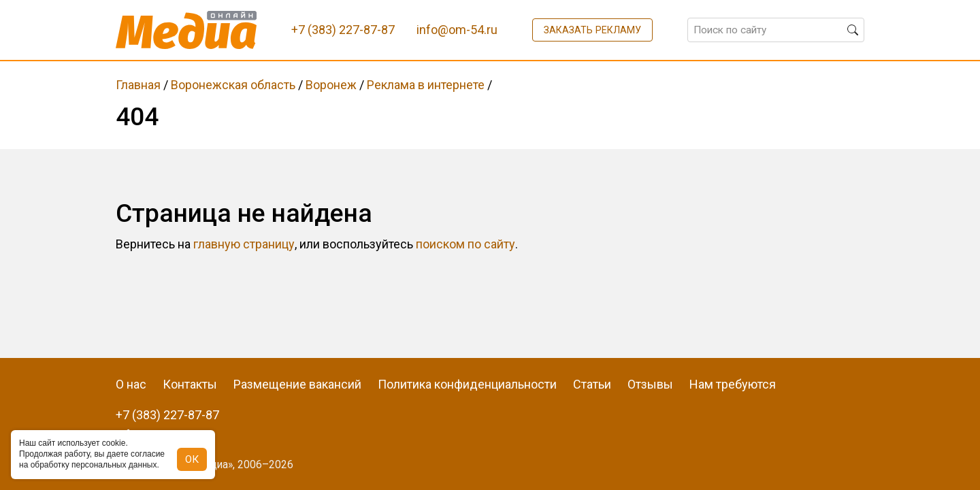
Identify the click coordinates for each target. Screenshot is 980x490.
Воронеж (331, 85)
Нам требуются (733, 384)
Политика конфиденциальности (467, 384)
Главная (138, 85)
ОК (192, 459)
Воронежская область (233, 85)
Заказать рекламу (592, 30)
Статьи (592, 384)
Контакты (190, 384)
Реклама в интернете (426, 85)
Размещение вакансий (297, 384)
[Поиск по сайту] (776, 30)
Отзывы (650, 384)
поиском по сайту (465, 244)
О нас (131, 384)
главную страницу (244, 244)
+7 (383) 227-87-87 (167, 415)
